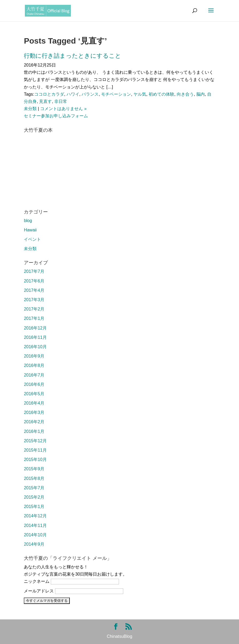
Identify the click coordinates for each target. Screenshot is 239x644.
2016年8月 (34, 365)
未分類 (30, 109)
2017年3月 (34, 300)
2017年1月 (34, 318)
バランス (90, 94)
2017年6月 (34, 281)
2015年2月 (34, 497)
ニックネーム (37, 581)
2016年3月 (34, 412)
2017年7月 (34, 271)
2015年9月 (34, 469)
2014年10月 (35, 535)
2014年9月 (34, 544)
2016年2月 (34, 422)
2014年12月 (35, 516)
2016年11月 (35, 337)
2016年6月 (34, 384)
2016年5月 (34, 394)
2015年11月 (35, 450)
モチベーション (116, 94)
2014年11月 (35, 525)
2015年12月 (35, 441)
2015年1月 (34, 507)
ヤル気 (140, 94)
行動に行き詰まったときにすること (72, 56)
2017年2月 (34, 309)
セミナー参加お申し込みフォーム (56, 116)
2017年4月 (34, 290)
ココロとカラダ (49, 94)
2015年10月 (35, 459)
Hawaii (30, 230)
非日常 (61, 101)
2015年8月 (34, 478)
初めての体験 (161, 94)
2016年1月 (34, 431)
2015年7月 (34, 488)
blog (28, 221)
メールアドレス (39, 591)
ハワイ (73, 94)
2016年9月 (34, 356)
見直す (45, 101)
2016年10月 (35, 347)
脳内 (201, 94)
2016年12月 (35, 328)
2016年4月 (34, 403)
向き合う (185, 94)
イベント (32, 239)
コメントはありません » (63, 109)
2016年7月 (34, 375)
